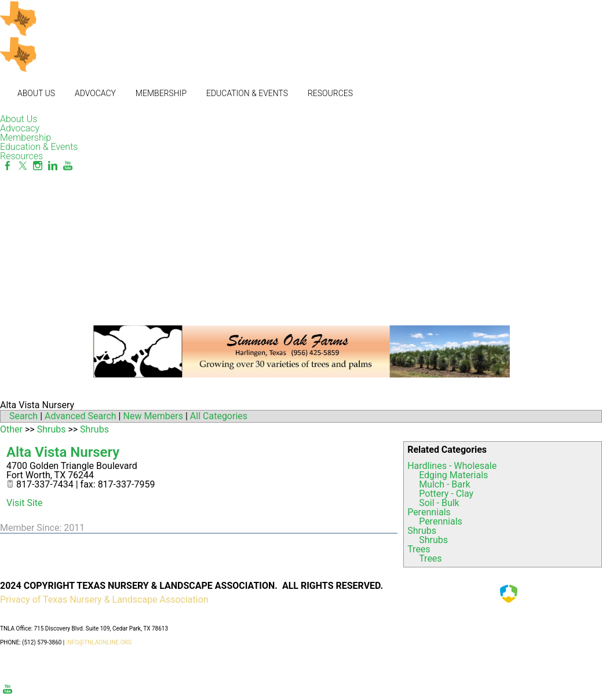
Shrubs (422, 531)
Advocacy (95, 93)
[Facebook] (8, 166)
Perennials (429, 512)
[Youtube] (68, 166)
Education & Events (247, 93)
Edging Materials (453, 475)
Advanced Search (81, 416)
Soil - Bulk (439, 503)
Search (23, 416)
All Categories (219, 416)
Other (11, 429)
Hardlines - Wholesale (452, 466)
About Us (36, 93)
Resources (330, 93)
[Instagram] (38, 166)
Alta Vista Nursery (63, 452)
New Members (153, 416)
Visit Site (25, 503)
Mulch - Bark (444, 484)
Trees (419, 549)
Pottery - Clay (446, 494)
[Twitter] (23, 166)
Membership (161, 93)
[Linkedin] (53, 166)
